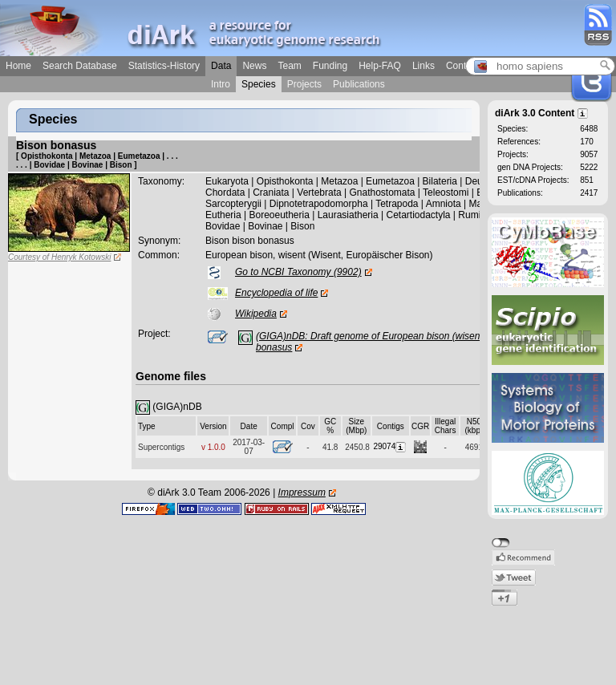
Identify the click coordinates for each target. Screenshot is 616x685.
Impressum (302, 492)
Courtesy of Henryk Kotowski (59, 257)
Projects (304, 84)
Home (18, 66)
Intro (221, 84)
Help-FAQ (380, 66)
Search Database (80, 66)
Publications (359, 84)
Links (423, 66)
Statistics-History (164, 66)
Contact (462, 66)
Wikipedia (256, 314)
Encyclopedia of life (276, 293)
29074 (390, 446)
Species (259, 84)
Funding (330, 66)
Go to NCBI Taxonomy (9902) (298, 272)
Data (221, 66)
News (254, 66)
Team (289, 66)
